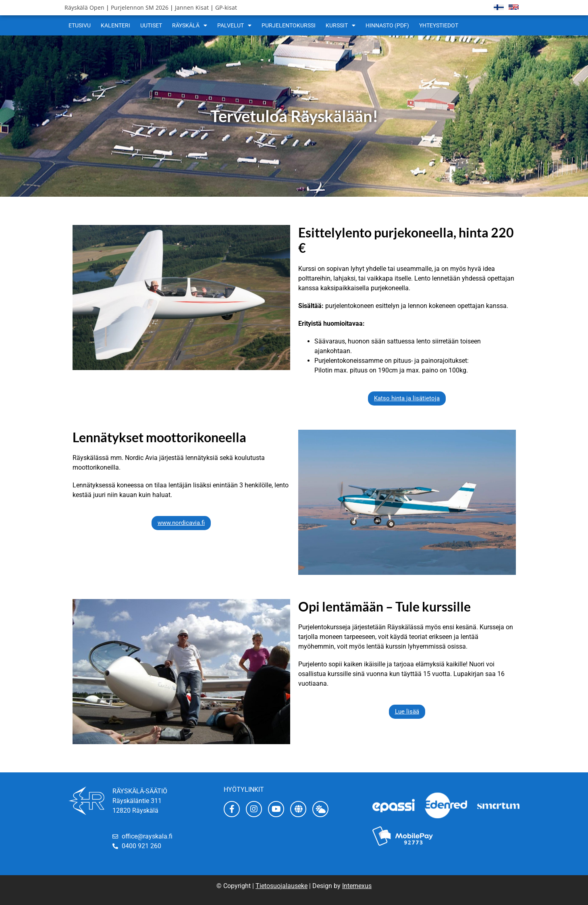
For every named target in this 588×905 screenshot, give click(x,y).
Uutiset (151, 25)
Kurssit (341, 25)
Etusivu (80, 25)
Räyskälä (190, 25)
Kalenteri (115, 25)
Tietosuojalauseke (282, 886)
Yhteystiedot (439, 25)
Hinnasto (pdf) (387, 25)
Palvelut (234, 25)
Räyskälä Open (84, 7)
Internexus (357, 886)
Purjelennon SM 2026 (140, 7)
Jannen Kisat (192, 7)
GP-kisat (226, 7)
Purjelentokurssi (289, 25)
